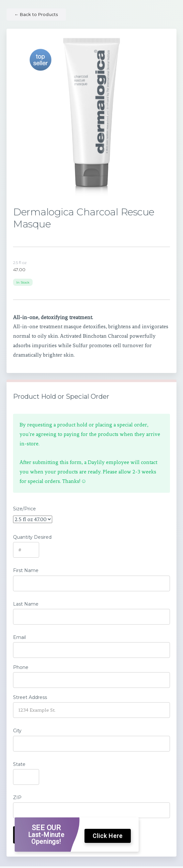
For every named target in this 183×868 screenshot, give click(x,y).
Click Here (108, 836)
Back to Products (36, 14)
